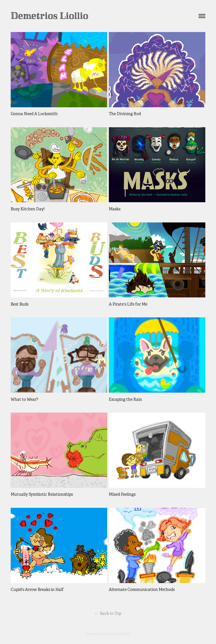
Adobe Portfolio (118, 634)
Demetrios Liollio (49, 16)
